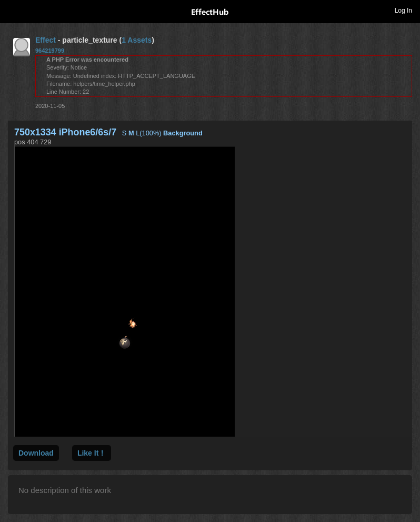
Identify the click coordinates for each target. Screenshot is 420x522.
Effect (46, 40)
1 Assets (137, 40)
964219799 (50, 51)
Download (36, 453)
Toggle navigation (13, 10)
